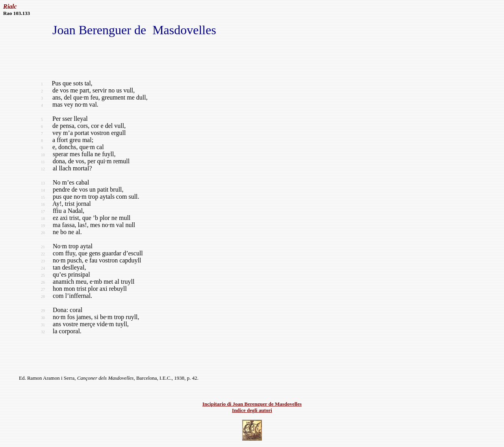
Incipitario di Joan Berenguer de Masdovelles (252, 404)
